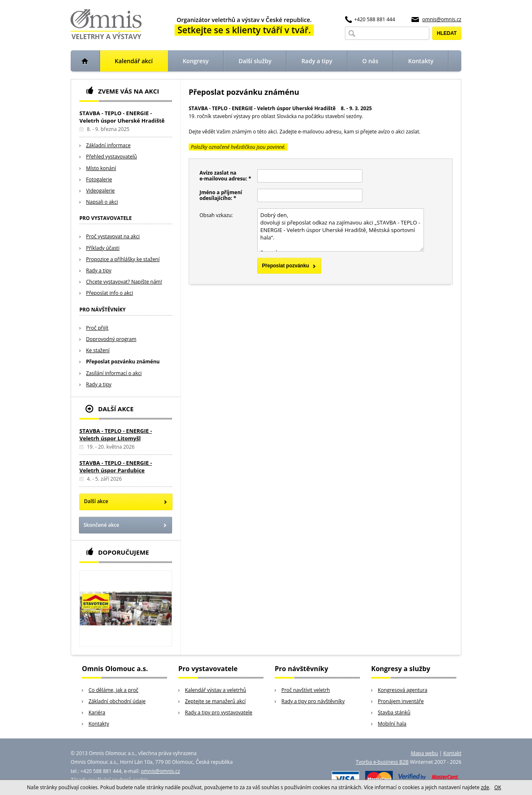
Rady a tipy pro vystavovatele (219, 712)
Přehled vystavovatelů (111, 157)
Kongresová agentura (403, 690)
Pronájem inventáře (401, 701)
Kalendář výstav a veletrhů (216, 690)
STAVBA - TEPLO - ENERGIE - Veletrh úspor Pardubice (116, 467)
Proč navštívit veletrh (306, 690)
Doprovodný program (111, 339)
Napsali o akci (102, 202)
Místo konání (101, 168)
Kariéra (97, 712)
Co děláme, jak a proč (113, 690)
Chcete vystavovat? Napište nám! (124, 282)
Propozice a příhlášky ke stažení (123, 259)
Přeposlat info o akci (110, 293)
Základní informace (108, 145)
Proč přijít (97, 328)
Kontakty (99, 724)
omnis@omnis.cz (442, 19)
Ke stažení (98, 350)
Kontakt (452, 753)
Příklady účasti (103, 248)
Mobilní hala (392, 724)
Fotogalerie (99, 179)
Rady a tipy (99, 270)
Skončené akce (101, 525)
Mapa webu (424, 753)
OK (498, 787)
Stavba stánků (394, 712)
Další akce (96, 501)
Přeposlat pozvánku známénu (123, 362)
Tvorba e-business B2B (382, 762)
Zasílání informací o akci (114, 373)
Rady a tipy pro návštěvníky (313, 701)
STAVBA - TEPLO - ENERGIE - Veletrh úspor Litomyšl (116, 435)
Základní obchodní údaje (117, 701)
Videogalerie (100, 191)
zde (485, 787)
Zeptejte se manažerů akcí (215, 701)
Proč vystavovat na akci (113, 236)
